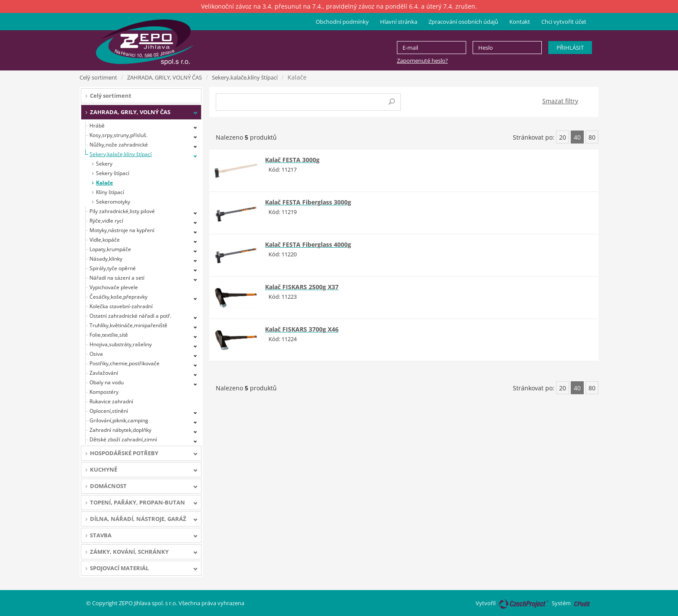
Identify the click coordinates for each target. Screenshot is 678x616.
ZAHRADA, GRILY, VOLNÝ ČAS (165, 77)
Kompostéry (104, 392)
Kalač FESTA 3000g (292, 160)
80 (592, 137)
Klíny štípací (110, 192)
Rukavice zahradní (111, 401)
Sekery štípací (113, 173)
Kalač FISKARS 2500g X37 (302, 287)
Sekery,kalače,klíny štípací (245, 77)
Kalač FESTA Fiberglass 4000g (308, 244)
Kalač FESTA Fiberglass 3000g (308, 202)
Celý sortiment (98, 77)
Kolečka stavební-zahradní (121, 306)
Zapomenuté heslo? (422, 61)
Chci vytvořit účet (564, 22)
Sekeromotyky (113, 202)
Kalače (104, 183)
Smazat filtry (560, 101)
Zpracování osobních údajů (463, 22)
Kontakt (520, 22)
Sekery (104, 164)
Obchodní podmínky (342, 22)
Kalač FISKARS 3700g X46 (302, 329)
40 (577, 137)
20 (563, 137)
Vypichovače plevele (114, 287)
